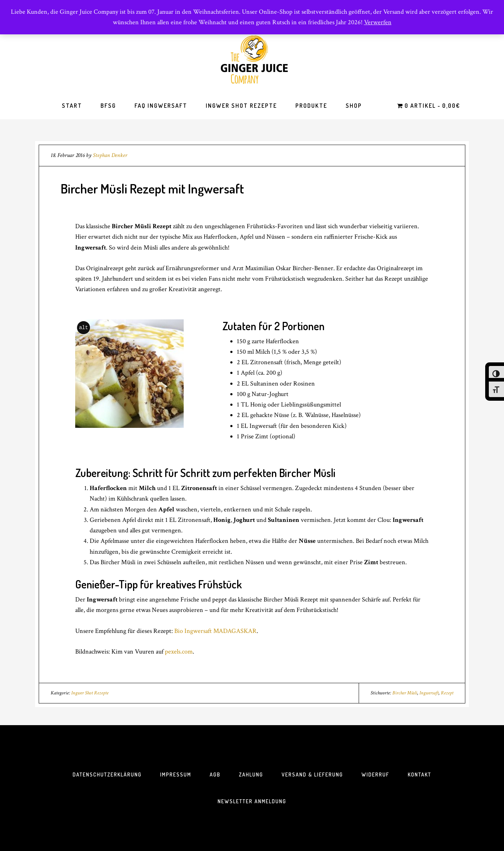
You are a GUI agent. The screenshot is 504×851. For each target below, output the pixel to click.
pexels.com (179, 652)
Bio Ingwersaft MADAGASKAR (215, 631)
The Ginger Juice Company (252, 59)
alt (83, 327)
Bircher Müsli (405, 693)
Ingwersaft (429, 693)
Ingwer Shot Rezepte (90, 693)
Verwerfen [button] (378, 22)
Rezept (447, 693)
